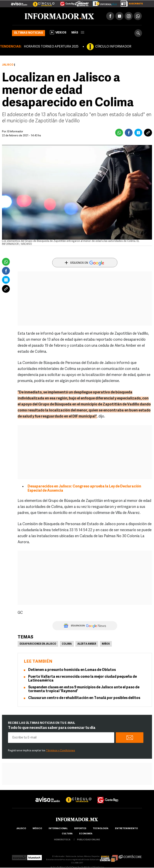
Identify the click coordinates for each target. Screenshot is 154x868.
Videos (58, 32)
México (37, 829)
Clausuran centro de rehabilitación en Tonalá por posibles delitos (84, 698)
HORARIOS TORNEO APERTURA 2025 (51, 47)
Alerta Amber (87, 644)
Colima (67, 644)
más (78, 33)
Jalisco (8, 65)
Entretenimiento (126, 829)
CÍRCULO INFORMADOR (113, 47)
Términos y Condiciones (60, 751)
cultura (67, 834)
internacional (58, 829)
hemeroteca (62, 840)
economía (86, 834)
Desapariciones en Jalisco (38, 644)
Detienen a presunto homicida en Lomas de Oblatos (72, 670)
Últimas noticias (28, 33)
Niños (106, 644)
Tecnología (101, 829)
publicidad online (88, 840)
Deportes (80, 829)
